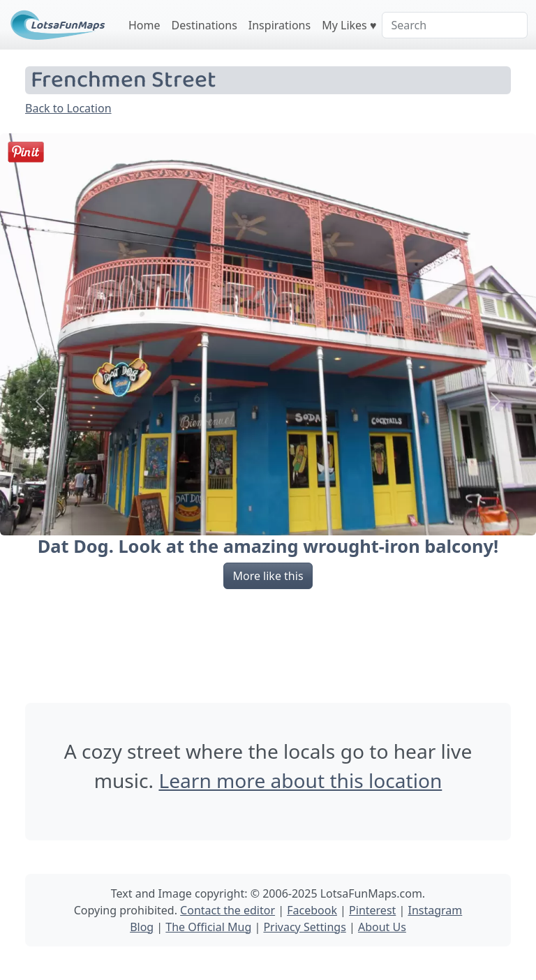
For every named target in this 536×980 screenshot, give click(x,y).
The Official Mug (208, 927)
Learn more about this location (300, 780)
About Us (382, 927)
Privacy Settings (304, 927)
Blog (142, 927)
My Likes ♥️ (349, 25)
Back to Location (68, 108)
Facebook (312, 910)
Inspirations (280, 25)
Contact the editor (228, 910)
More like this (268, 576)
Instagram (435, 910)
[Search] (455, 25)
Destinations (204, 25)
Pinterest (372, 910)
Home (144, 25)
